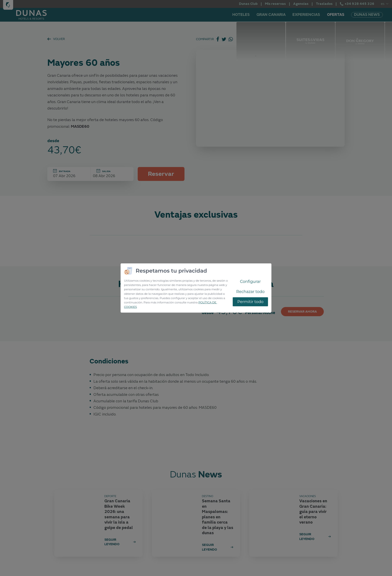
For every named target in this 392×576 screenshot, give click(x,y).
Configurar (250, 281)
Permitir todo (250, 302)
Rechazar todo (250, 292)
